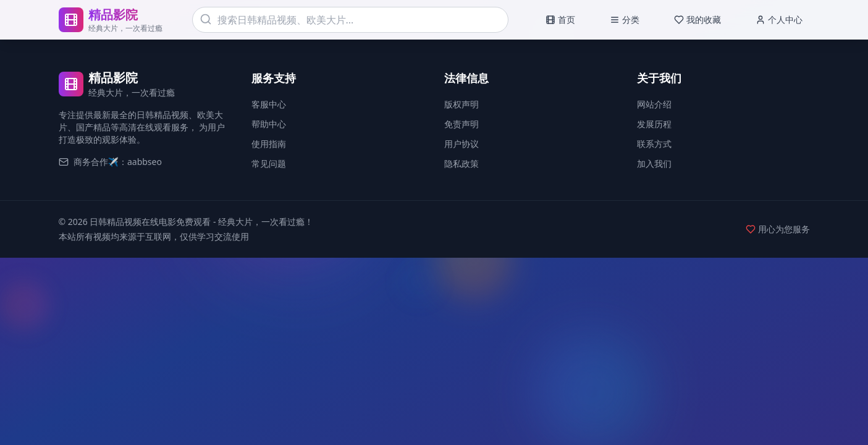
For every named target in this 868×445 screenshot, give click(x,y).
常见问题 (269, 163)
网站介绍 (654, 104)
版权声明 (461, 104)
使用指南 (269, 144)
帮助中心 (269, 124)
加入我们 (654, 163)
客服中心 (269, 104)
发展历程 (654, 124)
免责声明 (461, 124)
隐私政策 (461, 163)
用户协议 (461, 144)
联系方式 (654, 144)
